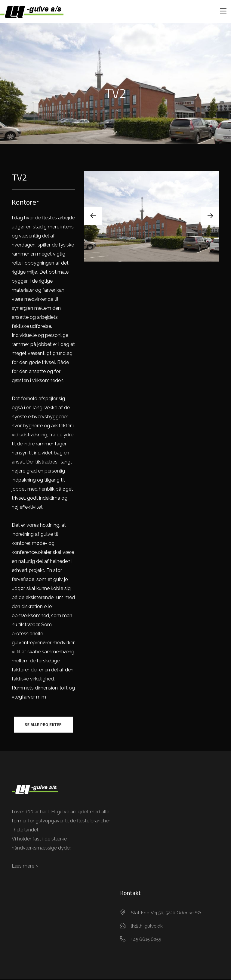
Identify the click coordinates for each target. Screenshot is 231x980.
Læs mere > (25, 867)
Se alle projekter (43, 725)
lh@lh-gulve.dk (147, 927)
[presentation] (93, 216)
